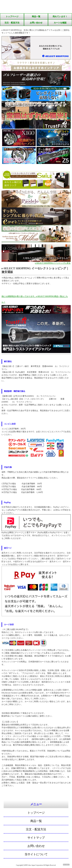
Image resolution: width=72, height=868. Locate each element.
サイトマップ (36, 838)
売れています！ (60, 16)
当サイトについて (36, 854)
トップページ (12, 16)
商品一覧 (36, 16)
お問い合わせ (36, 23)
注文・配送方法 (12, 23)
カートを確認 (60, 23)
